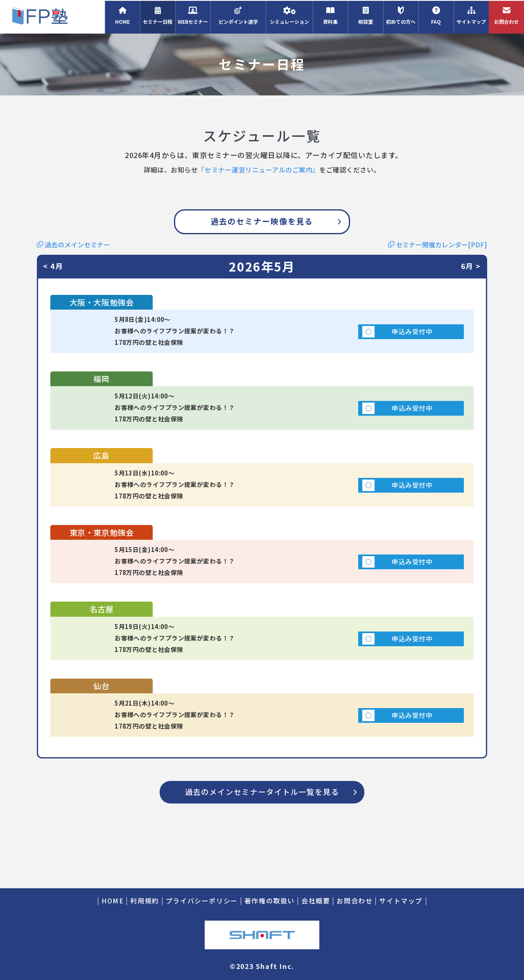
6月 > (471, 266)
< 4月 (53, 266)
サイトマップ (471, 15)
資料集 (330, 15)
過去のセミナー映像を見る (262, 221)
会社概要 (316, 901)
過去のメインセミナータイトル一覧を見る (262, 845)
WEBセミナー (193, 15)
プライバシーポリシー (202, 901)
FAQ (436, 15)
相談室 (366, 15)
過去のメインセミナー (73, 244)
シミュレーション (289, 15)
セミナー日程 (158, 15)
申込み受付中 (366, 336)
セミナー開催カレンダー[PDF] (438, 244)
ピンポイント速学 (238, 15)
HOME (122, 15)
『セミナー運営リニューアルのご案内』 (259, 170)
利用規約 (145, 901)
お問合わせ (506, 15)
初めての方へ (401, 15)
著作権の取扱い (270, 901)
